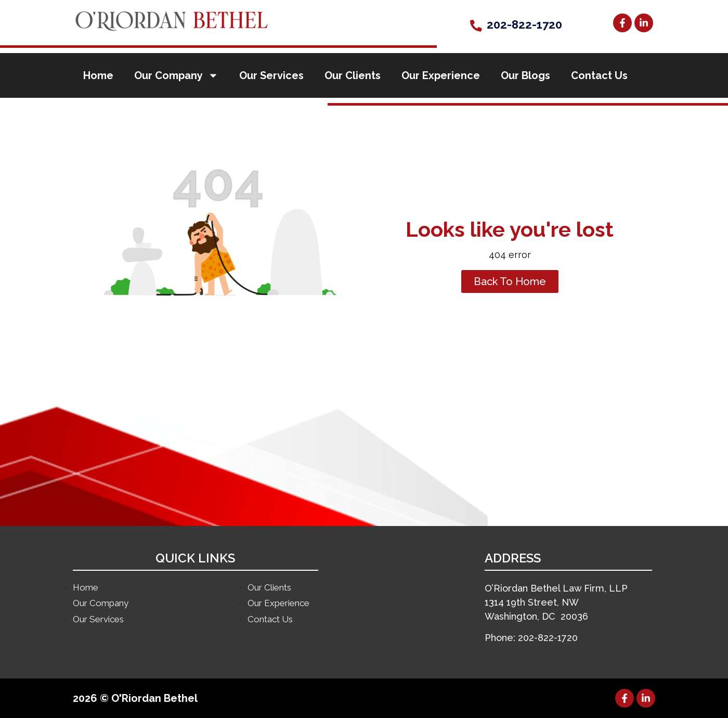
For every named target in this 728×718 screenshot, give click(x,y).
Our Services (271, 75)
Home (98, 75)
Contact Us (599, 75)
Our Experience (441, 75)
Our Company (176, 75)
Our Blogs (525, 75)
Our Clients (353, 75)
